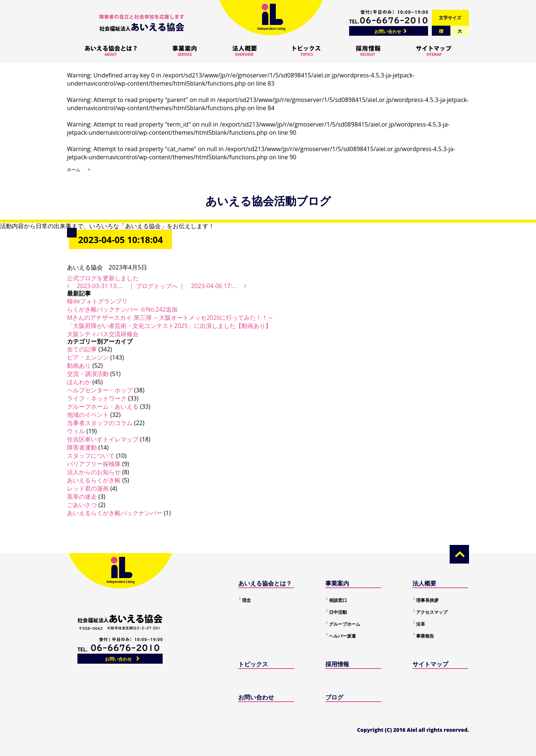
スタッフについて (91, 456)
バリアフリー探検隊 (94, 464)
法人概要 (424, 583)
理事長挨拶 (427, 600)
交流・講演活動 (88, 374)
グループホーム (345, 624)
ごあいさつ (82, 505)
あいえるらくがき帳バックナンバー (115, 513)
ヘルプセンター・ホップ (100, 390)
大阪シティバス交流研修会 (103, 334)
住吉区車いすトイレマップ (103, 439)
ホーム (74, 170)
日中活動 (338, 612)
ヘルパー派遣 (342, 636)
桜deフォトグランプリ (97, 301)
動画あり (79, 366)
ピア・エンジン (88, 357)
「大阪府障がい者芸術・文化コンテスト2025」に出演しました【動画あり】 (169, 326)
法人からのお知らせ (94, 472)
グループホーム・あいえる (103, 406)
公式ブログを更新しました (103, 278)
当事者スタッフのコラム (100, 423)
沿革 (421, 624)
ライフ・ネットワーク (97, 398)
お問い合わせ (388, 31)
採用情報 (337, 664)
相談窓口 (338, 600)
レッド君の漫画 (88, 488)
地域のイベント (88, 415)
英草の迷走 (82, 497)
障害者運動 (82, 447)
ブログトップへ (157, 286)
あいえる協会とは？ (265, 583)
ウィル (76, 431)
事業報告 (425, 636)
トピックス (253, 664)
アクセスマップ (432, 612)
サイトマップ (430, 664)
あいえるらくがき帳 (94, 480)
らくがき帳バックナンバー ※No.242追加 (122, 309)
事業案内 (337, 583)
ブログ (334, 697)
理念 (246, 600)
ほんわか (79, 382)
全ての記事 (82, 349)
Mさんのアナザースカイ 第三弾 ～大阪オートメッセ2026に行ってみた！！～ (170, 318)
